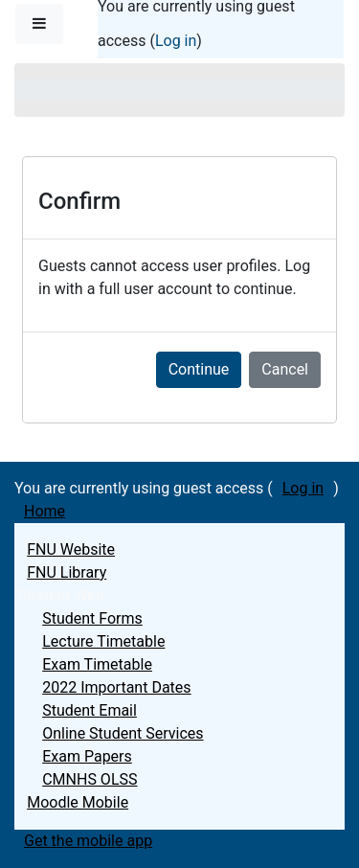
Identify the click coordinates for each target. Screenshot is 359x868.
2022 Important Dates (116, 687)
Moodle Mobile (78, 802)
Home (45, 511)
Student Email (90, 710)
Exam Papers (87, 756)
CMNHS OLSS (90, 779)
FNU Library (67, 572)
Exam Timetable (97, 664)
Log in (176, 41)
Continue (199, 369)
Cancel (285, 369)
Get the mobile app (88, 841)
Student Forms (92, 618)
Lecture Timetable (103, 641)
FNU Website (71, 549)
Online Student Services (123, 733)
